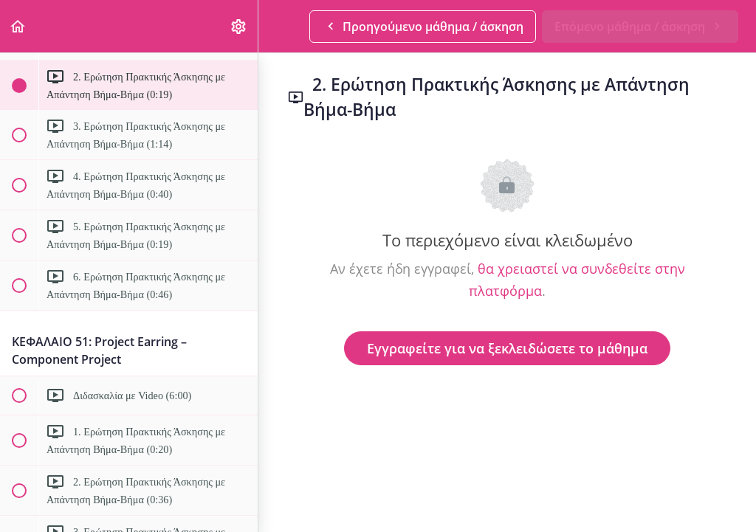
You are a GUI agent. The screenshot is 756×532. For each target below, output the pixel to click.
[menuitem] (239, 26)
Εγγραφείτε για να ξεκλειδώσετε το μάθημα (507, 348)
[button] (18, 26)
